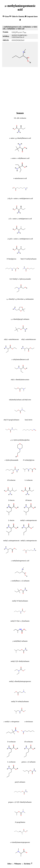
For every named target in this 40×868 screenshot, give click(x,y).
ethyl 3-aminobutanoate (29, 339)
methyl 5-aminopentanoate (29, 541)
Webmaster (18, 864)
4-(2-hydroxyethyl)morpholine (20, 440)
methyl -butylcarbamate (20, 601)
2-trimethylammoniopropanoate (20, 842)
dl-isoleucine (11, 480)
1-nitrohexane (29, 722)
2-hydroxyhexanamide (11, 460)
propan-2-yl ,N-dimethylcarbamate (20, 802)
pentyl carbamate (20, 782)
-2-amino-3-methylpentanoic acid (20, 199)
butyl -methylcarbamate (29, 259)
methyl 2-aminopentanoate (29, 520)
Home (7, 17)
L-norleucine (11, 762)
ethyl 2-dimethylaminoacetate (20, 380)
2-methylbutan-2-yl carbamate (20, 581)
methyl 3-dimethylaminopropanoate (20, 681)
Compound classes (32, 17)
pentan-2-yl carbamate (29, 762)
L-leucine (11, 520)
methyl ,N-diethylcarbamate (20, 661)
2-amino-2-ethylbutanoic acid (20, 158)
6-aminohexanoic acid (20, 178)
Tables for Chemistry (18, 17)
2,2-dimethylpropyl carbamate (20, 319)
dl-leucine (29, 500)
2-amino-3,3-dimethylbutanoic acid (20, 138)
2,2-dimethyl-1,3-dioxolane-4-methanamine (20, 299)
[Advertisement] (20, 89)
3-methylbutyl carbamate (20, 641)
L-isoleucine (29, 480)
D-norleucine (11, 742)
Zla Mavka (27, 864)
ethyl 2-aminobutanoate (11, 339)
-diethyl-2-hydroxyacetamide (20, 279)
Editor (9, 864)
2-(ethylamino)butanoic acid (20, 360)
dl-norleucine (29, 742)
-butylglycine (11, 259)
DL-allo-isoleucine (20, 118)
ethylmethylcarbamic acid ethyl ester (20, 400)
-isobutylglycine (29, 460)
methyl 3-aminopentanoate (11, 541)
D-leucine (11, 500)
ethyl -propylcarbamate (11, 420)
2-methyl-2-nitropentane (11, 722)
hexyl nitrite (29, 420)
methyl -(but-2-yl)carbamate (20, 621)
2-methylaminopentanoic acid (20, 561)
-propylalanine (20, 822)
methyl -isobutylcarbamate (20, 702)
